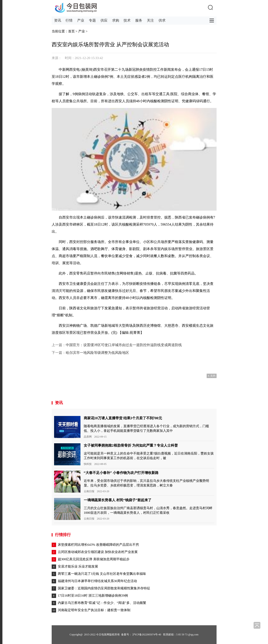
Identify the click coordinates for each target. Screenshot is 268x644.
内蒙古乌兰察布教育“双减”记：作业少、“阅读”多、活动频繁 (102, 603)
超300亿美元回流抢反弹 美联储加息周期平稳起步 (94, 559)
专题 (92, 20)
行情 (69, 20)
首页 (71, 31)
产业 (81, 20)
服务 (139, 20)
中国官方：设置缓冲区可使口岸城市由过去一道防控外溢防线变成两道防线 (124, 345)
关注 (150, 20)
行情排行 (63, 535)
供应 (104, 20)
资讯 (58, 20)
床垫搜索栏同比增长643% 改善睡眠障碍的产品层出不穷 (98, 545)
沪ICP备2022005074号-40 (147, 635)
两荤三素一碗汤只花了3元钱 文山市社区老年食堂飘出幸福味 (102, 574)
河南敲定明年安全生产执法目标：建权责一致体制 (94, 610)
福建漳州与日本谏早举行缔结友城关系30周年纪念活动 (97, 581)
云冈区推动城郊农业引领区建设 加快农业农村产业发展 (98, 552)
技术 (127, 20)
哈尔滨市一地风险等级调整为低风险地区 (97, 353)
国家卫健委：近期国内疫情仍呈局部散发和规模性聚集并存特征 (104, 588)
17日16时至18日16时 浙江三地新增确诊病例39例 (93, 595)
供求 (162, 20)
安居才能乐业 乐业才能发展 (78, 566)
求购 (116, 20)
